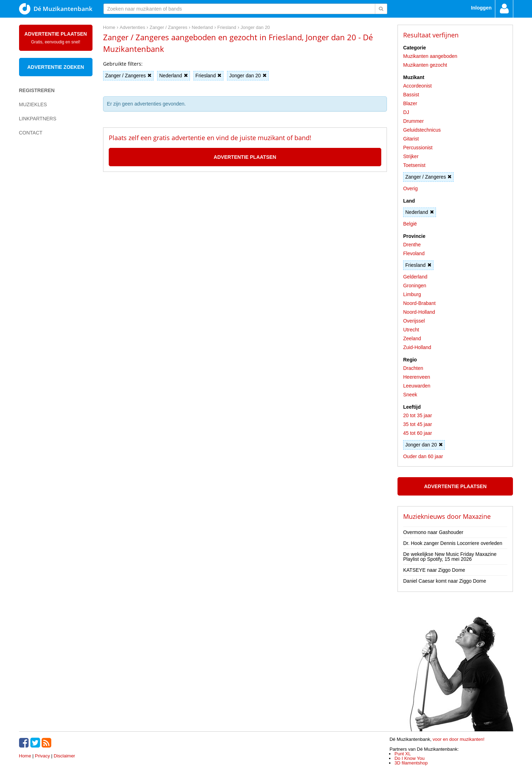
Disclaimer (64, 756)
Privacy (43, 756)
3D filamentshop (411, 763)
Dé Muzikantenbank (56, 9)
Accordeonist (417, 86)
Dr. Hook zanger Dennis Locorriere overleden (453, 543)
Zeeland (412, 338)
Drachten (413, 368)
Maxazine (477, 516)
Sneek (410, 395)
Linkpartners (38, 119)
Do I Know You (409, 758)
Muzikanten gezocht (425, 65)
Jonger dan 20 (248, 76)
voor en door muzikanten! (459, 739)
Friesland (209, 76)
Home (25, 756)
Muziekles (33, 104)
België (410, 224)
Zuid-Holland (417, 347)
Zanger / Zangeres (128, 76)
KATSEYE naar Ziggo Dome (434, 570)
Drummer (413, 121)
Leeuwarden (417, 386)
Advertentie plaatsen (56, 38)
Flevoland (414, 253)
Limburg (412, 294)
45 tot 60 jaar (418, 433)
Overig (410, 188)
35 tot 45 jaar (418, 424)
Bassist (411, 95)
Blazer (410, 103)
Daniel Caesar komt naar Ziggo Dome (445, 581)
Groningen (415, 286)
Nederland (174, 76)
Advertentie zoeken (56, 67)
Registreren (37, 90)
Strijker (411, 156)
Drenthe (412, 245)
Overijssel (414, 321)
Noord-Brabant (419, 303)
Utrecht (411, 330)
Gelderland (415, 277)
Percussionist (418, 148)
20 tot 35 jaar (418, 415)
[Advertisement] (47, 263)
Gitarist (411, 139)
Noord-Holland (419, 312)
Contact (31, 133)
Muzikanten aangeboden (430, 56)
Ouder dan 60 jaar (423, 456)
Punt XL (402, 754)
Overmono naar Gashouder (433, 532)
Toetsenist (414, 165)
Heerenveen (417, 377)
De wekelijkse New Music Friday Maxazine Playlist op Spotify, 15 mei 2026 (450, 557)
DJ (406, 112)
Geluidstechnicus (422, 130)
